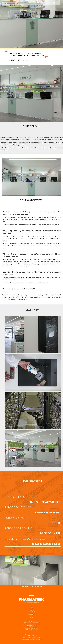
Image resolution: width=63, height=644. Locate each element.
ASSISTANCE (31, 614)
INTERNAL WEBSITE (24, 639)
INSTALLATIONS (32, 612)
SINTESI (31, 606)
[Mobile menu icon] (54, 3)
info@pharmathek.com (32, 625)
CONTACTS (31, 617)
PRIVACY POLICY (27, 638)
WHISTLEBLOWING (39, 639)
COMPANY (32, 613)
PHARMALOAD (32, 610)
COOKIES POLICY (36, 638)
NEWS (32, 616)
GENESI (32, 607)
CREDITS (32, 639)
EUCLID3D (32, 609)
